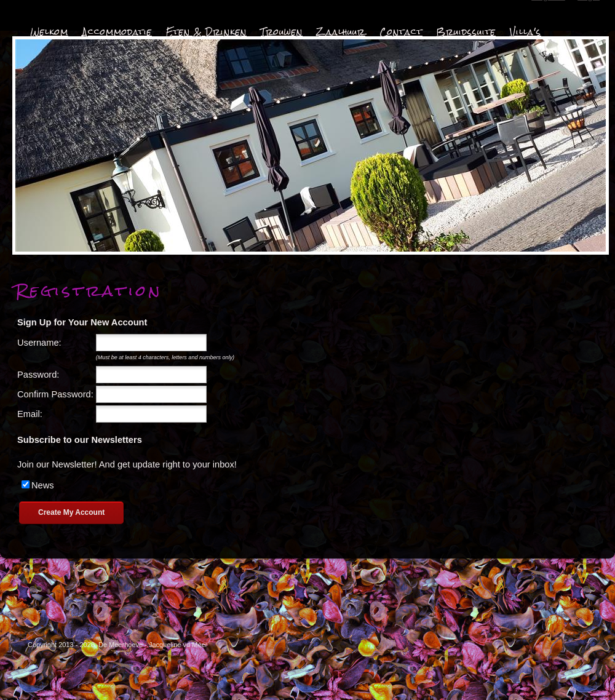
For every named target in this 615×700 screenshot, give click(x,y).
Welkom (49, 32)
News (43, 485)
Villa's (526, 32)
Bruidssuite (466, 32)
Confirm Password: (55, 394)
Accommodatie (117, 32)
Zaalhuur (341, 32)
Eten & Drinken (206, 32)
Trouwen (282, 32)
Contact (401, 32)
